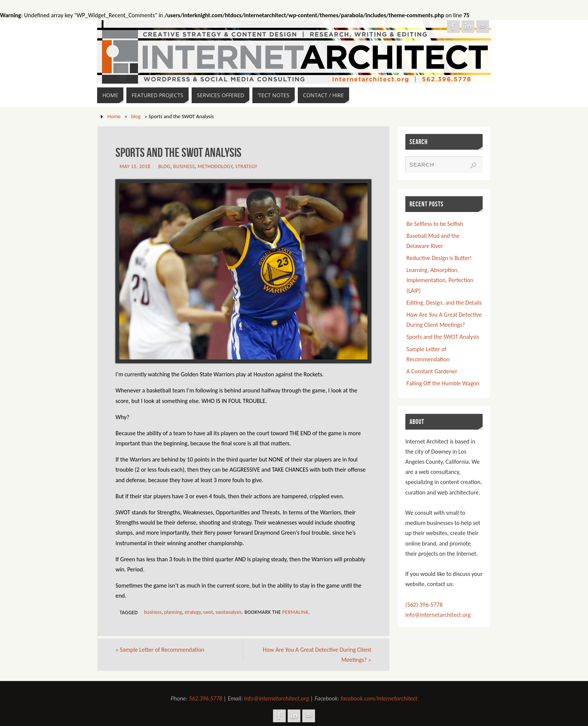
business (153, 612)
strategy (193, 612)
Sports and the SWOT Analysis (443, 337)
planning (173, 612)
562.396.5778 (206, 698)
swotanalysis (229, 612)
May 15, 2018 (135, 166)
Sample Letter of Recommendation (160, 650)
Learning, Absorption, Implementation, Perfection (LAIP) (440, 280)
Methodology (215, 166)
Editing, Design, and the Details (444, 303)
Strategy (246, 166)
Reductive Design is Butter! (439, 258)
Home (114, 116)
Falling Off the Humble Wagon (443, 383)
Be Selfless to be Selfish (435, 224)
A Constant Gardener (432, 371)
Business (184, 166)
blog (136, 116)
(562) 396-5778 (424, 605)
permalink (295, 612)
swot (208, 612)
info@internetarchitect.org (438, 615)
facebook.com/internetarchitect (379, 698)
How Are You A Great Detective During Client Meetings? (317, 655)
